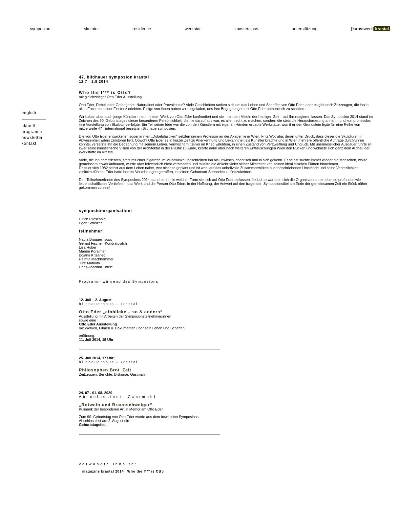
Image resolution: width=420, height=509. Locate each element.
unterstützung (305, 29)
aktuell (29, 126)
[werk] (371, 29)
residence (142, 29)
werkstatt (193, 29)
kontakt (29, 144)
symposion (40, 29)
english (29, 113)
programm (32, 132)
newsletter (32, 138)
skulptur (92, 29)
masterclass (247, 29)
